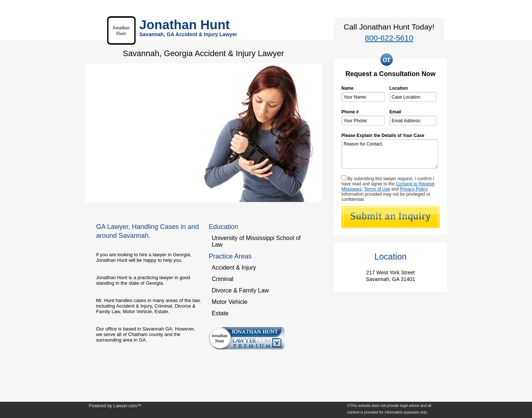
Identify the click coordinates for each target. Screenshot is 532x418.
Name (347, 88)
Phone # (350, 112)
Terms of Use (377, 189)
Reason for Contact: (390, 154)
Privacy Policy (414, 189)
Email (395, 112)
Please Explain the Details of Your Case (383, 136)
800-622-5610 (389, 38)
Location (399, 88)
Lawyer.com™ (127, 406)
